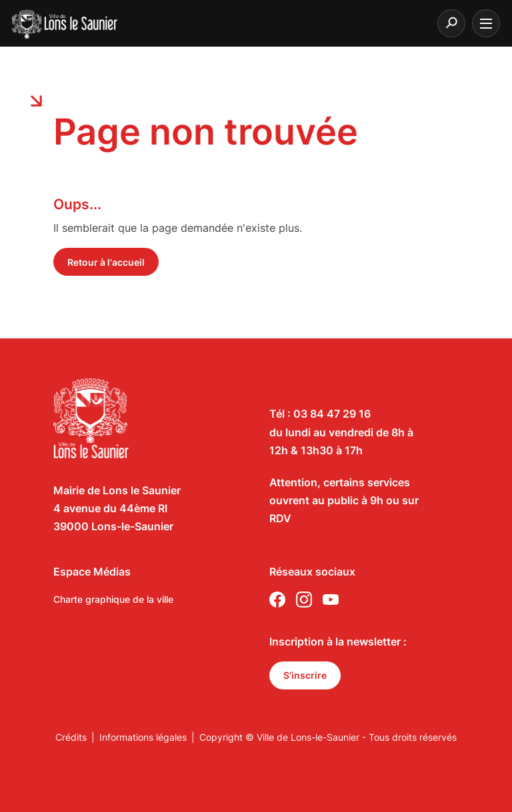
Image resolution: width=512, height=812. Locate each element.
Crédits (71, 737)
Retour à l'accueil (106, 262)
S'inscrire (305, 675)
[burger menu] (486, 23)
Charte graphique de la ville (113, 599)
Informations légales (143, 737)
